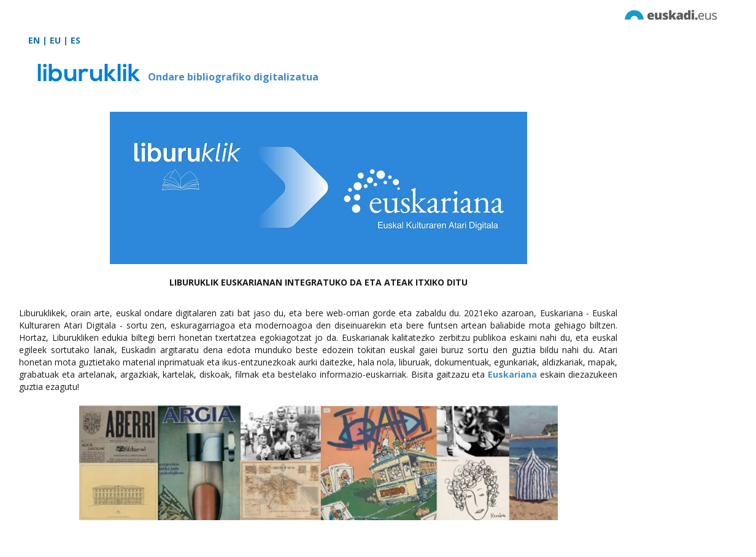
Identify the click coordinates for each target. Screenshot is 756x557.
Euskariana (512, 374)
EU (55, 40)
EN (34, 40)
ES (75, 40)
